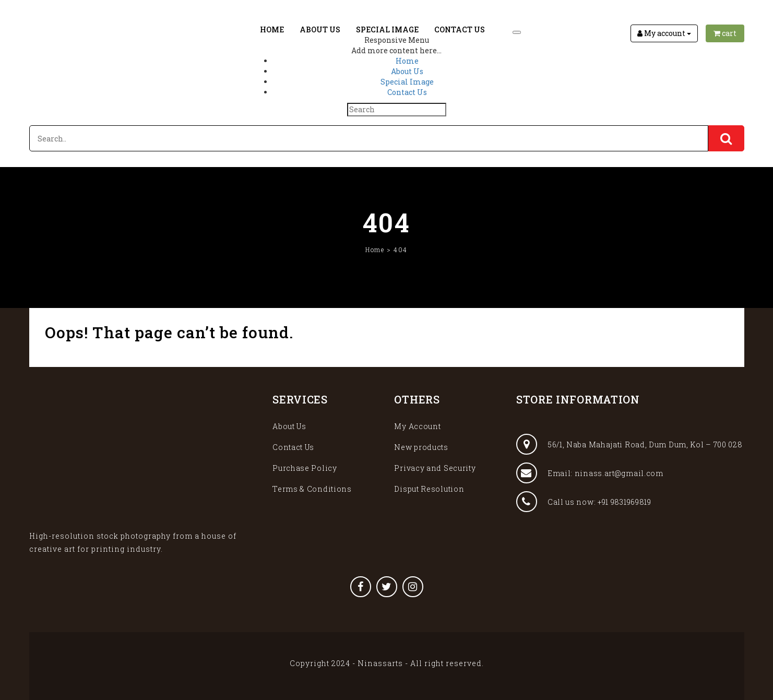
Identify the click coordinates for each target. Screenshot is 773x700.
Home (272, 29)
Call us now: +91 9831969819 (584, 502)
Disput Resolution (429, 489)
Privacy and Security (435, 468)
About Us (320, 29)
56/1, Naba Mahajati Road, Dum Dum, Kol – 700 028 (629, 444)
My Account (417, 426)
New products (421, 447)
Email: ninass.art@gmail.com (590, 473)
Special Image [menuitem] (407, 82)
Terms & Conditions (312, 489)
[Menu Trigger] (517, 32)
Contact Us (460, 29)
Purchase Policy (305, 468)
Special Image (387, 29)
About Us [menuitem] (407, 71)
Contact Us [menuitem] (407, 92)
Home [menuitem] (407, 61)
